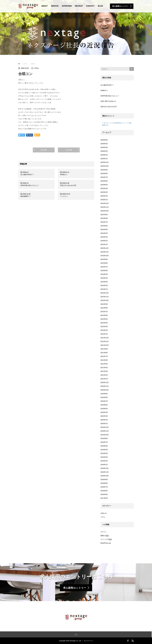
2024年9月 (104, 215)
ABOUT (45, 6)
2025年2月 (104, 196)
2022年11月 (105, 297)
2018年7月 (104, 487)
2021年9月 (104, 349)
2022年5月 (104, 319)
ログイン (104, 532)
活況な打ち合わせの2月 (68, 185)
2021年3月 (104, 371)
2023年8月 (104, 263)
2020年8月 (104, 397)
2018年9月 (104, 479)
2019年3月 (104, 457)
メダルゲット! (107, 123)
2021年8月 (104, 353)
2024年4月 (104, 233)
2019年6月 (104, 446)
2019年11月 (105, 431)
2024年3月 (104, 237)
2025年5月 (104, 185)
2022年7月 (104, 312)
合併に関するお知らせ (108, 101)
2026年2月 (104, 155)
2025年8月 (104, 174)
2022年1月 (104, 334)
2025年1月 (104, 200)
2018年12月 (105, 468)
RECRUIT (79, 6)
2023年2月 (104, 285)
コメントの (106, 539)
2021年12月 (105, 338)
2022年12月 (105, 293)
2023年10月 (105, 256)
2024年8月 (104, 218)
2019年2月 (104, 461)
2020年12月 (105, 382)
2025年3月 (104, 192)
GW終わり (64, 174)
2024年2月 (104, 241)
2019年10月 (105, 435)
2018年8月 (104, 483)
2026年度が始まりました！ (30, 185)
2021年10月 (105, 345)
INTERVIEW (67, 6)
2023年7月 (104, 267)
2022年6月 (104, 315)
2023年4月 (104, 278)
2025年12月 (105, 162)
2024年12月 (105, 203)
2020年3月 (104, 416)
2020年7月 (104, 401)
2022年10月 (105, 300)
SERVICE (55, 6)
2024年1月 (104, 244)
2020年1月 (104, 424)
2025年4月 (104, 188)
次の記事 (69, 150)
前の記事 (44, 150)
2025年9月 (104, 170)
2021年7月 (104, 356)
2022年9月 (104, 304)
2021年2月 (104, 375)
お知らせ (104, 513)
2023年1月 (104, 289)
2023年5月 (104, 274)
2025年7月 (104, 177)
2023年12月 (105, 248)
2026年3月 (104, 151)
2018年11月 (105, 472)
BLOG (100, 6)
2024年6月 (104, 226)
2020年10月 (105, 390)
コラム (36, 68)
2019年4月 (104, 453)
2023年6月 (104, 271)
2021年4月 (104, 368)
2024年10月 (105, 211)
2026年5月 (104, 144)
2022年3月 (104, 326)
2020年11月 (105, 386)
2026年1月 (104, 159)
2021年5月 (104, 364)
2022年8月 (104, 308)
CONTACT (90, 6)
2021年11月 (105, 341)
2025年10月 (105, 166)
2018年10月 (105, 476)
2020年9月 (104, 394)
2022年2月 (104, 330)
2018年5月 (104, 494)
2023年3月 (104, 282)
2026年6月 (104, 140)
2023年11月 (105, 252)
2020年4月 (104, 412)
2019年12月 (105, 427)
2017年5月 (104, 498)
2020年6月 (104, 405)
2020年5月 (104, 409)
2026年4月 (104, 147)
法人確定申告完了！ (27, 174)
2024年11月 (105, 207)
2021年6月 (104, 360)
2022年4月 (104, 323)
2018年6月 (104, 491)
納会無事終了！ (26, 196)
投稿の (105, 536)
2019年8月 (104, 438)
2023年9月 (104, 259)
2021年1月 (104, 379)
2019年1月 (104, 465)
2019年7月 (104, 442)
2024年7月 (104, 222)
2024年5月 (104, 229)
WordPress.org (106, 543)
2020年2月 (104, 420)
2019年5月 (104, 450)
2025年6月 (104, 181)
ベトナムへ (64, 196)
